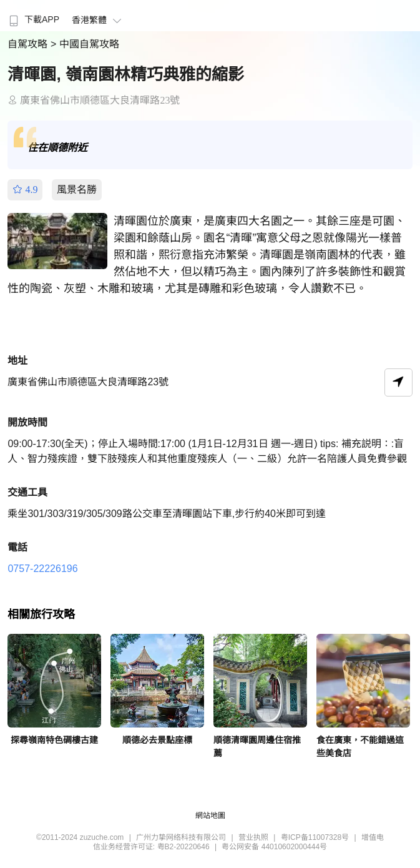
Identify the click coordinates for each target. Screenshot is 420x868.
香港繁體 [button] (98, 20)
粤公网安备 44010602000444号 (274, 847)
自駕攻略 (29, 44)
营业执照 (253, 837)
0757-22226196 (42, 569)
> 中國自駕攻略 (85, 44)
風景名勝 (77, 190)
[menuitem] (33, 16)
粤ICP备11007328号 (315, 837)
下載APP (33, 19)
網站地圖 (210, 816)
